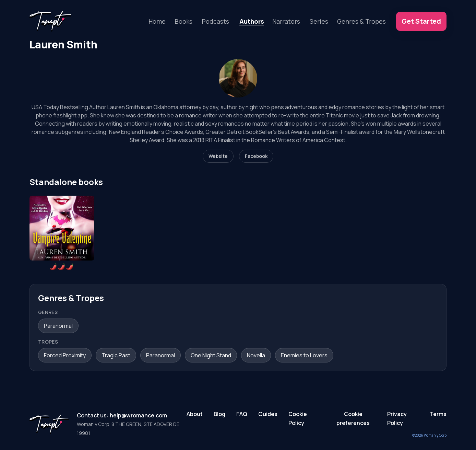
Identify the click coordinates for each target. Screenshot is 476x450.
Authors (252, 21)
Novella (256, 355)
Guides (268, 414)
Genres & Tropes (361, 21)
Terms (438, 414)
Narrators (286, 21)
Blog (219, 414)
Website (218, 156)
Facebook (256, 156)
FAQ (242, 414)
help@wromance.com (138, 415)
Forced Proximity (65, 355)
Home (157, 21)
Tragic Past (116, 355)
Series (319, 21)
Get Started (421, 21)
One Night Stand (211, 355)
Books (183, 21)
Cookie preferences (353, 418)
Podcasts (215, 21)
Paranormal (58, 326)
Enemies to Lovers (304, 355)
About (195, 414)
